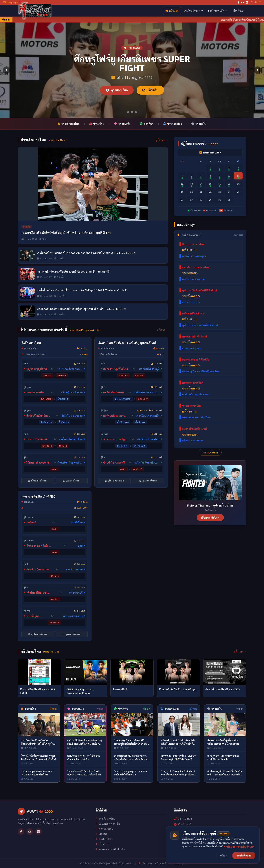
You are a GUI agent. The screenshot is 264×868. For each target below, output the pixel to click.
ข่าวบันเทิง (122, 124)
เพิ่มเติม (150, 90)
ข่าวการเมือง (173, 124)
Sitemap (178, 863)
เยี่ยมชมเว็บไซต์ (210, 518)
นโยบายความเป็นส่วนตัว (110, 849)
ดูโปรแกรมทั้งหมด (38, 481)
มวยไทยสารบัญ (218, 11)
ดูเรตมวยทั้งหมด (71, 481)
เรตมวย (101, 834)
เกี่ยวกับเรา (238, 11)
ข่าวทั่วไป (199, 124)
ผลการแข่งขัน (104, 829)
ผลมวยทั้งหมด (210, 452)
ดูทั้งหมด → (162, 140)
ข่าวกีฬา (147, 124)
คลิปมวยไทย (104, 839)
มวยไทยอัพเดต (193, 11)
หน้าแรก (172, 11)
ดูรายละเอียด (117, 90)
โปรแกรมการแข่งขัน (108, 824)
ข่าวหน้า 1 (97, 124)
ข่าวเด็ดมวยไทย (69, 124)
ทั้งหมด (53, 709)
